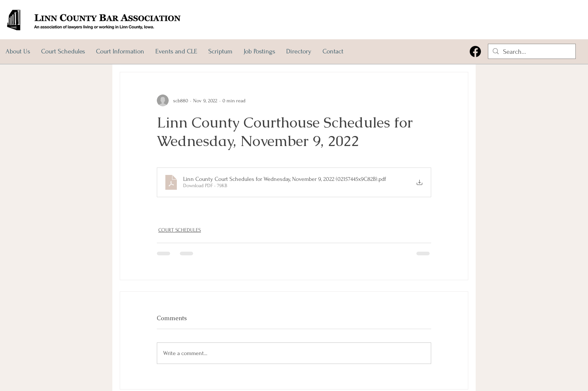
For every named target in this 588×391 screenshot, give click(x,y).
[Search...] (531, 52)
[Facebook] (475, 52)
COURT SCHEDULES (180, 230)
